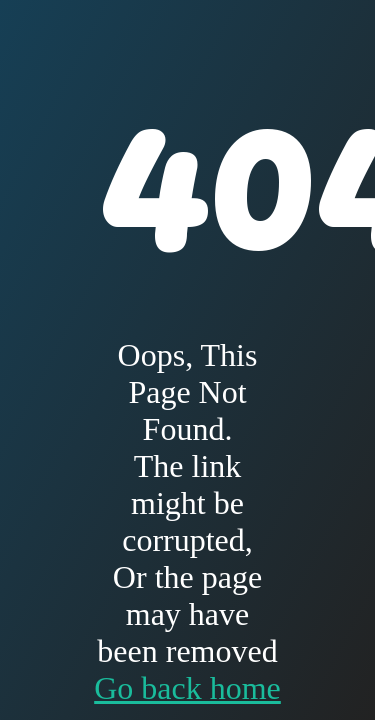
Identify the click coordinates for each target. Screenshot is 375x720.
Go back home (187, 688)
